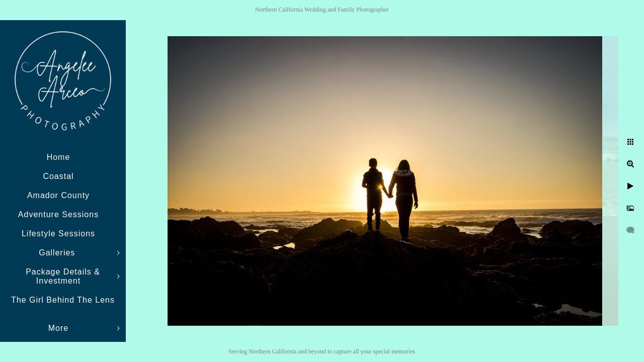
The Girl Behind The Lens (63, 300)
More (58, 328)
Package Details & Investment (63, 276)
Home (59, 157)
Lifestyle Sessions (58, 234)
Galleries (58, 253)
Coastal (58, 176)
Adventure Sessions (58, 214)
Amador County (58, 195)
